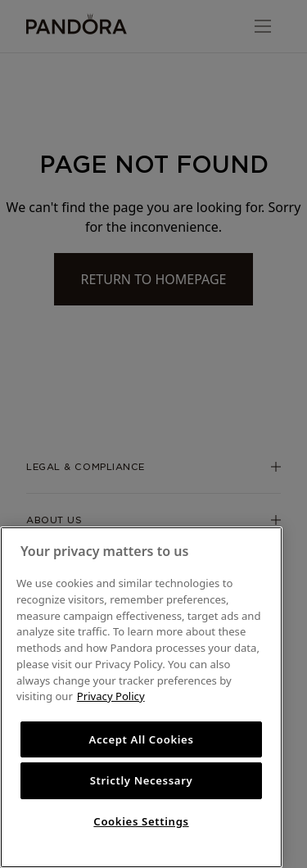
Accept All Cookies (141, 739)
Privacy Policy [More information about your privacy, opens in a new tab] (111, 696)
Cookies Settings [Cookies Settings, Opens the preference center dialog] (141, 821)
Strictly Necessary (142, 780)
